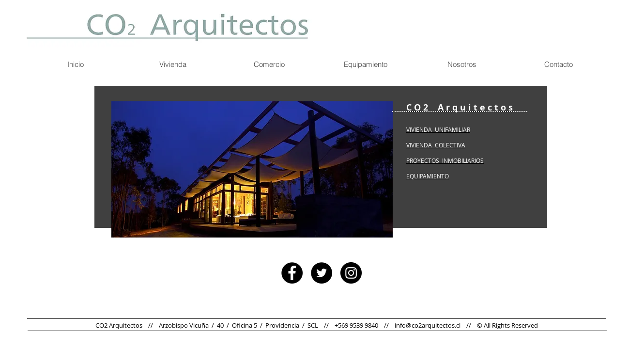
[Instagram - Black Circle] (351, 273)
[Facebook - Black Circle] (292, 273)
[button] (252, 169)
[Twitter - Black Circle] (322, 273)
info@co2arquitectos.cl (428, 325)
